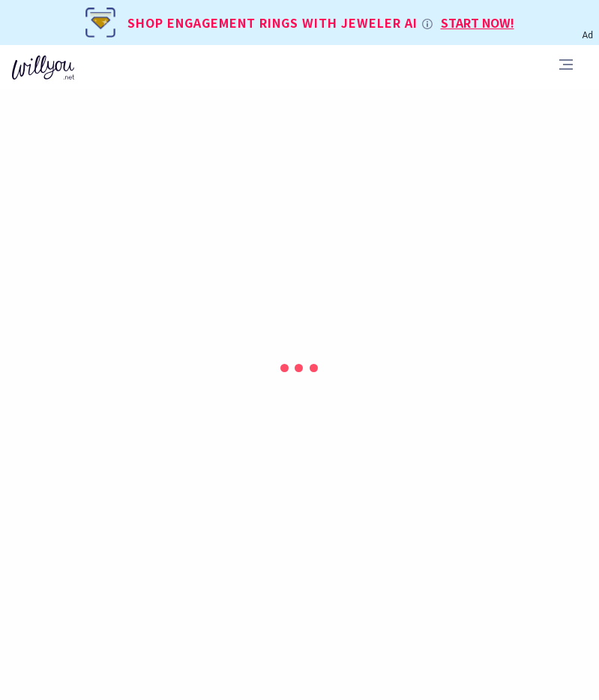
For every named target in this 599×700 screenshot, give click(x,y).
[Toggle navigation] (566, 67)
